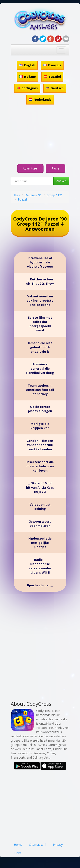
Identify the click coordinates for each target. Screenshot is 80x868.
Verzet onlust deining (40, 507)
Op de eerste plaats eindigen (40, 409)
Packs (55, 168)
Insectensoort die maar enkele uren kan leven (40, 466)
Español (52, 77)
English (27, 65)
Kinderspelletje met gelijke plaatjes (40, 543)
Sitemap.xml (38, 845)
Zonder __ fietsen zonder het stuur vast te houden (40, 445)
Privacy (58, 845)
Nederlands (40, 100)
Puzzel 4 (24, 199)
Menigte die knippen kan (40, 426)
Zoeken (61, 181)
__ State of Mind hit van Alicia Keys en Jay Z (40, 487)
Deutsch (55, 88)
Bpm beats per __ (40, 585)
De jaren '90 (33, 195)
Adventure (30, 168)
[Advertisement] (40, 135)
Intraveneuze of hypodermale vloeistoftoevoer (40, 262)
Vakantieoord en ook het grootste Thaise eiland (40, 300)
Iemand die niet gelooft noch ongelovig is (40, 347)
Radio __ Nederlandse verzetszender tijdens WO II (40, 566)
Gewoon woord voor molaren (40, 524)
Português (27, 88)
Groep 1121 (55, 195)
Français (52, 65)
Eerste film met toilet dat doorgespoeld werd (40, 324)
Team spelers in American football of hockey (40, 390)
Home (18, 845)
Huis (17, 195)
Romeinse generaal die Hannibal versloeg (40, 368)
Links (18, 853)
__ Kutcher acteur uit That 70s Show (40, 281)
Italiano (28, 77)
